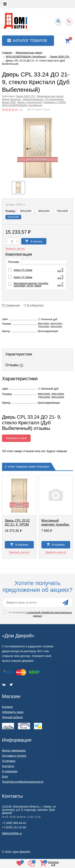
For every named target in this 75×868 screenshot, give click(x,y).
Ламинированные (33, 99)
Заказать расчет (15, 249)
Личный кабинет (12, 717)
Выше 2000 (9, 102)
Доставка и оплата (14, 756)
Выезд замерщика (14, 750)
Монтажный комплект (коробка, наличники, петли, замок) (31, 285)
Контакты (8, 766)
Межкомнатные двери (50, 96)
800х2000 (44, 211)
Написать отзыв (16, 438)
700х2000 (62, 211)
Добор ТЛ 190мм (23, 277)
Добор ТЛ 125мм (23, 270)
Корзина (7, 707)
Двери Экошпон (11, 99)
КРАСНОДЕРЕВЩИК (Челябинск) (22, 105)
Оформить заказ (13, 712)
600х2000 (13, 217)
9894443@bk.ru (12, 833)
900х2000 (26, 211)
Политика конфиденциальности (23, 782)
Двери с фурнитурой (29, 102)
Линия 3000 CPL (25, 96)
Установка (9, 761)
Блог (5, 776)
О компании (10, 771)
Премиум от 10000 (54, 102)
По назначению (54, 99)
